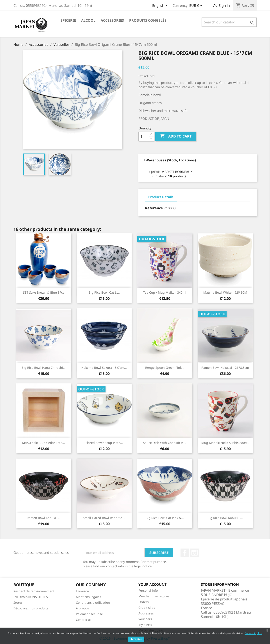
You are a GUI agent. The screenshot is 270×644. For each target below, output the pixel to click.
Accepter (136, 639)
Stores (18, 603)
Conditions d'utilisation (93, 603)
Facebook (185, 553)
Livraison (82, 591)
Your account (152, 584)
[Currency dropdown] (197, 6)
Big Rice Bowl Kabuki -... (225, 518)
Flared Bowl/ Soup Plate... (104, 443)
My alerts (145, 625)
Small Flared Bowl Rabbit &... (104, 518)
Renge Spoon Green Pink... (165, 368)
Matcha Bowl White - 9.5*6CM (225, 292)
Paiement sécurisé (89, 614)
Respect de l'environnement (34, 591)
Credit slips (147, 608)
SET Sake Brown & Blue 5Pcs (44, 292)
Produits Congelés (148, 20)
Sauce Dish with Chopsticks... (165, 443)
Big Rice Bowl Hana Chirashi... (44, 368)
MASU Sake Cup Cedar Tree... (44, 443)
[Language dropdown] (161, 6)
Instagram (195, 553)
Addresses (146, 613)
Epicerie (68, 20)
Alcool (88, 20)
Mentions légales (89, 597)
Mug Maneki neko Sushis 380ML (225, 443)
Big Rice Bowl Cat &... (104, 292)
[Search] (229, 22)
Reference (154, 208)
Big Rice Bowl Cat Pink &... (165, 518)
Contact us (84, 620)
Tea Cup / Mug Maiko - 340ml (165, 292)
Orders (144, 602)
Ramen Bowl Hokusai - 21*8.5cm (225, 368)
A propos (82, 608)
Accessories (112, 20)
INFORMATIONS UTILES (31, 597)
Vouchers (145, 619)
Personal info (148, 590)
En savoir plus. (254, 633)
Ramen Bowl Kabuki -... (44, 518)
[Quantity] (144, 136)
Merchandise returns (154, 596)
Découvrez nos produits (31, 608)
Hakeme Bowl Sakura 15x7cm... (104, 368)
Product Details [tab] (161, 197)
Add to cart (176, 136)
